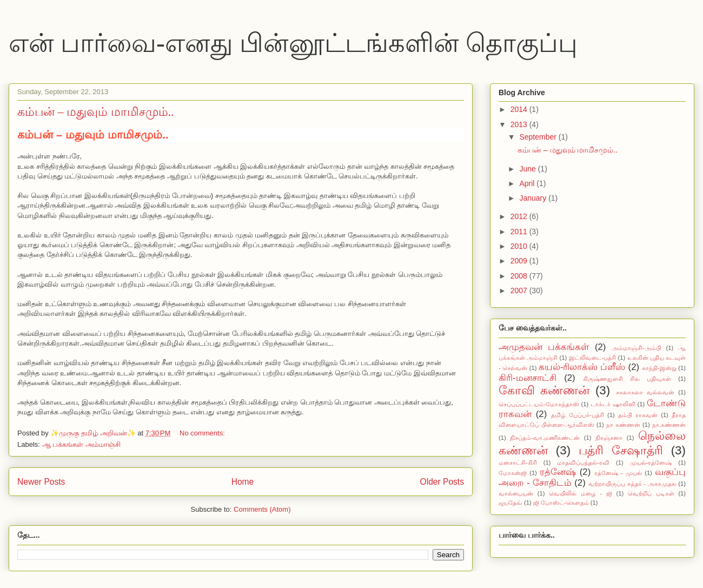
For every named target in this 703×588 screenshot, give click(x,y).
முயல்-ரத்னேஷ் (651, 463)
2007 (520, 290)
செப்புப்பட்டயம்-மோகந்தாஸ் (539, 404)
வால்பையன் (516, 493)
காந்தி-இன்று (659, 368)
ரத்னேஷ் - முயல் (618, 473)
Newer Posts (41, 482)
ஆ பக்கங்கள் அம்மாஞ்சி (81, 444)
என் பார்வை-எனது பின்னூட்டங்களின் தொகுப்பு (293, 43)
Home (243, 482)
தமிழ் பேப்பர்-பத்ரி (578, 415)
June (528, 169)
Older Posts (442, 482)
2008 (520, 276)
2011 (520, 232)
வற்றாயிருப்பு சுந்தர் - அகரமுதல (632, 484)
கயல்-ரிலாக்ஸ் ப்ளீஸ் (582, 367)
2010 (520, 246)
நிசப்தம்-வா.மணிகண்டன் (545, 438)
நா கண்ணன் (623, 425)
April (528, 183)
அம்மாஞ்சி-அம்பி (636, 348)
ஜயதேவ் (510, 503)
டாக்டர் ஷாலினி (613, 404)
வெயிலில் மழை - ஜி (581, 493)
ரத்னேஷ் (558, 472)
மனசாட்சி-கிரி (518, 463)
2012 (520, 216)
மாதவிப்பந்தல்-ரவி (583, 463)
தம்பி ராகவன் (638, 415)
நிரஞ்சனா (609, 438)
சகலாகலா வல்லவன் (645, 392)
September (539, 137)
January (534, 198)
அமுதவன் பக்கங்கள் (544, 347)
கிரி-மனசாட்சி (528, 378)
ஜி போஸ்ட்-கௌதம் (561, 503)
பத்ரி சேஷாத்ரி (621, 450)
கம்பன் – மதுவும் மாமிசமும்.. (96, 112)
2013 (520, 124)
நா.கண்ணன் (669, 425)
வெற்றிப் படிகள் (651, 493)
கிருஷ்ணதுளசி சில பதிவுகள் (627, 379)
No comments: (203, 433)
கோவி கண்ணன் (544, 390)
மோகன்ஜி (513, 473)
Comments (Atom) (262, 509)
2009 (520, 261)
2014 (520, 109)
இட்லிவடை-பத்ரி (593, 358)
